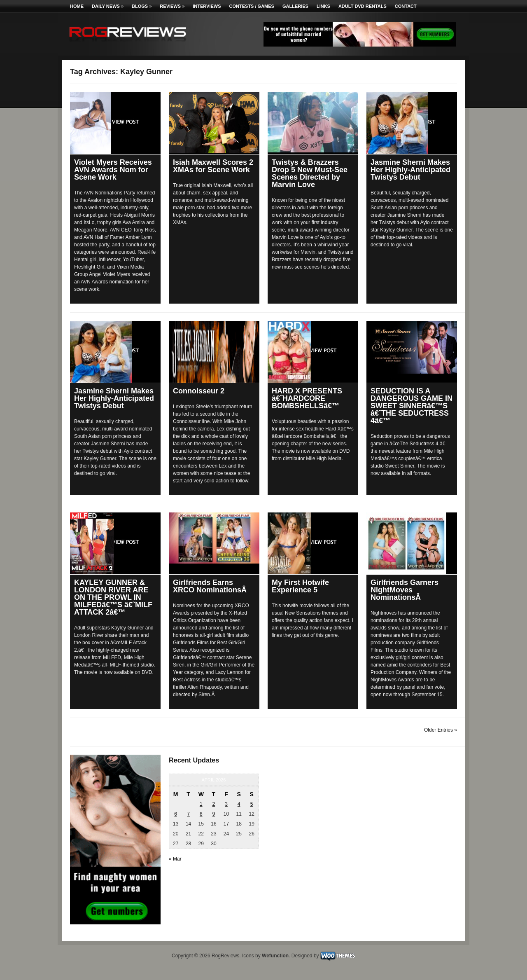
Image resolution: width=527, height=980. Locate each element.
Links (323, 6)
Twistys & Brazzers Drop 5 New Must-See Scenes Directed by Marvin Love (310, 173)
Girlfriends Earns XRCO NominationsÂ (211, 586)
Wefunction (275, 956)
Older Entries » (441, 730)
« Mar (175, 859)
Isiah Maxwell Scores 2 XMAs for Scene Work (213, 166)
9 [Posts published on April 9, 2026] (214, 814)
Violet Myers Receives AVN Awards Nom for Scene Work (113, 170)
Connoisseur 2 (199, 391)
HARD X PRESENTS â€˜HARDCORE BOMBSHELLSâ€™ (307, 398)
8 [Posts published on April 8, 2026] (201, 814)
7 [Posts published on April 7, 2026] (188, 814)
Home (77, 6)
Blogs (142, 6)
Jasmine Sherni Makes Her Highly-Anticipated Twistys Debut (410, 170)
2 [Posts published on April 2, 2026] (214, 804)
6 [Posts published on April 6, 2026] (176, 814)
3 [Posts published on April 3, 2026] (226, 804)
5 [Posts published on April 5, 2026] (252, 804)
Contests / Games (252, 6)
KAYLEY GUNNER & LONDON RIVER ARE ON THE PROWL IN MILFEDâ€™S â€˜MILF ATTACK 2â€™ (113, 597)
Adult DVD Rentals (363, 6)
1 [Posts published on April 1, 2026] (201, 804)
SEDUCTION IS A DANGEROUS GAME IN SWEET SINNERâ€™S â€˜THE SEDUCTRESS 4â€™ (412, 406)
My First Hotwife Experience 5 (300, 586)
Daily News (108, 6)
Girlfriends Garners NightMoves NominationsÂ (405, 590)
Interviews (207, 6)
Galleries (295, 6)
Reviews (172, 6)
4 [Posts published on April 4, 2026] (239, 804)
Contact (406, 6)
